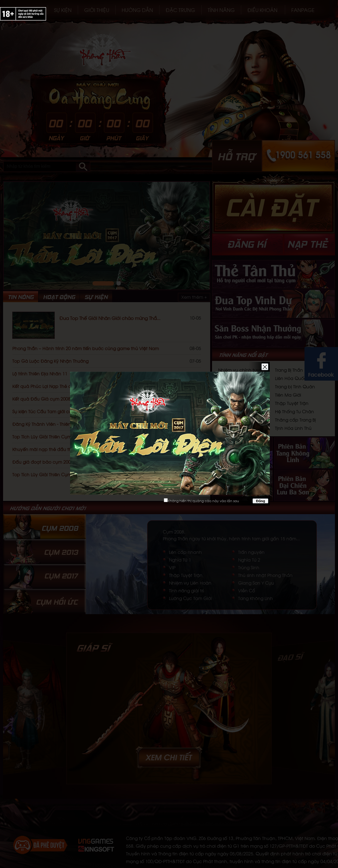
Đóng (260, 501)
